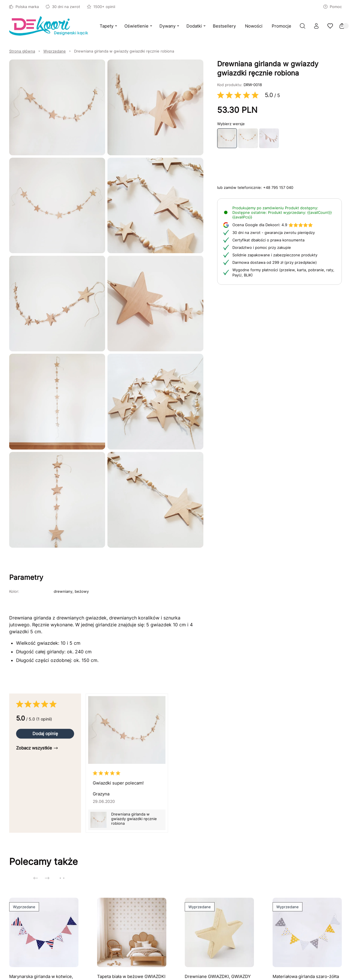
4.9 (273, 225)
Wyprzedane (55, 51)
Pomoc (333, 7)
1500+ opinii (101, 7)
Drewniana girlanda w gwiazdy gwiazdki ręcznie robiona (124, 51)
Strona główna (22, 51)
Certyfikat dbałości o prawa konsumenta (268, 240)
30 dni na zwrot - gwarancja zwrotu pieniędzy (274, 233)
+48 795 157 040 (278, 187)
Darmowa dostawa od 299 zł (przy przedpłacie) (275, 262)
